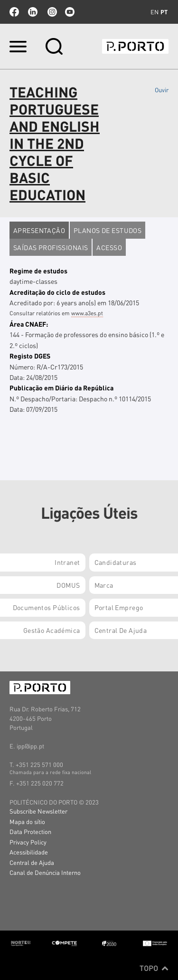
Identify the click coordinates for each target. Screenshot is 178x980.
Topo (154, 968)
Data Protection (30, 831)
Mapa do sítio (27, 821)
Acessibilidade (29, 852)
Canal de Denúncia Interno (45, 872)
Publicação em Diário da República (61, 388)
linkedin (33, 12)
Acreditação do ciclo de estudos (57, 292)
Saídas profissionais (51, 247)
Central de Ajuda (32, 862)
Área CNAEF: (29, 324)
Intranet (67, 562)
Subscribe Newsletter (38, 811)
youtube (70, 12)
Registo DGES (30, 356)
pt (164, 12)
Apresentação (39, 230)
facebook (14, 12)
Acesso (109, 247)
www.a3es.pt (87, 313)
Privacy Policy (28, 842)
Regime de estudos (38, 271)
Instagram (51, 12)
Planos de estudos (108, 230)
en (155, 12)
